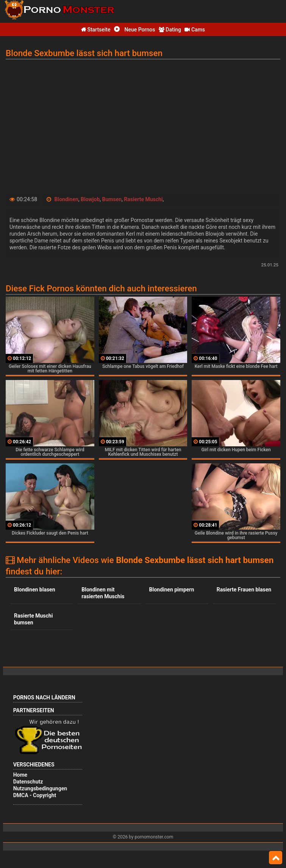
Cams (195, 30)
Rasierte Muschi (143, 199)
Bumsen (112, 199)
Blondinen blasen (34, 590)
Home (20, 775)
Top (276, 858)
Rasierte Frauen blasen (244, 590)
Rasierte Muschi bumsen (33, 619)
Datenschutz (28, 782)
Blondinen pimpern (172, 590)
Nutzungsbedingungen (40, 788)
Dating (170, 30)
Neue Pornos (134, 30)
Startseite (96, 30)
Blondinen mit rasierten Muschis (103, 593)
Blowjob (90, 199)
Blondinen (66, 199)
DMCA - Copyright (35, 795)
